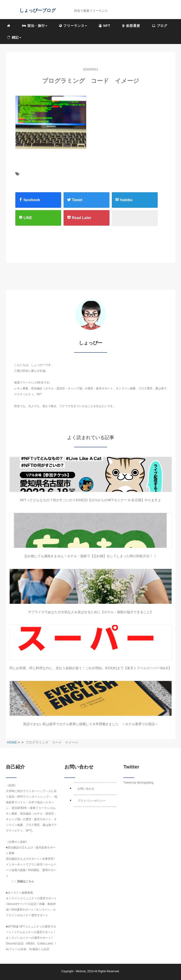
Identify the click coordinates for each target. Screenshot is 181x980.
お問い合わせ (86, 789)
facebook (30, 200)
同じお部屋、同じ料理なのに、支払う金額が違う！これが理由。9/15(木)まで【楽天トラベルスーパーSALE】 (90, 668)
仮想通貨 (131, 26)
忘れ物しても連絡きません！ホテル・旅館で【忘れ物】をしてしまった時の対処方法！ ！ (91, 556)
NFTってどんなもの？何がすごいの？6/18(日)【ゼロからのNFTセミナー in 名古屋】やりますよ (91, 500)
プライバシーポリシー (92, 801)
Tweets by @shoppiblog (138, 783)
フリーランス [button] (73, 26)
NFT (105, 26)
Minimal (81, 971)
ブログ (160, 26)
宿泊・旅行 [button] (35, 26)
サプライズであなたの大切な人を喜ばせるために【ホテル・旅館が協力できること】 (91, 612)
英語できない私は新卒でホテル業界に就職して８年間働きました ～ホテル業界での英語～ (91, 724)
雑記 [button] (14, 37)
